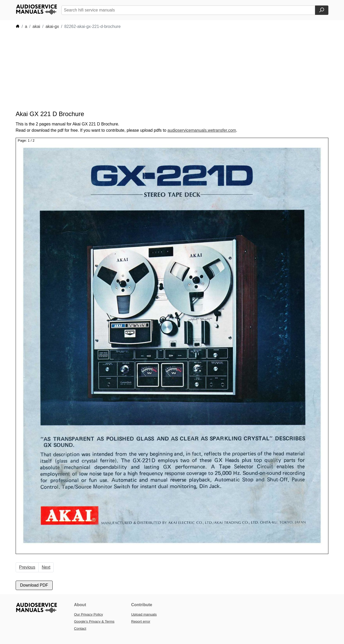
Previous (27, 567)
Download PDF (34, 585)
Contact (80, 628)
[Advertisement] (164, 70)
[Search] (322, 10)
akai (36, 26)
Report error (141, 621)
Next (46, 567)
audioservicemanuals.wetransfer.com (202, 130)
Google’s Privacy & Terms (94, 621)
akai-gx (52, 26)
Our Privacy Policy (88, 614)
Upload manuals (144, 614)
